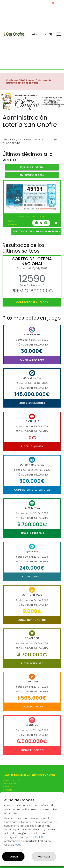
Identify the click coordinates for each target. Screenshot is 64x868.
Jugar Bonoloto (32, 663)
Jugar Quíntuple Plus (32, 620)
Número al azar (32, 175)
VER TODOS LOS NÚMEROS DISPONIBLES (36, 231)
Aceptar (13, 857)
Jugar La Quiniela (32, 446)
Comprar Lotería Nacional (32, 490)
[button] (5, 106)
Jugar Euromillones (32, 403)
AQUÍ (17, 845)
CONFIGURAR (36, 837)
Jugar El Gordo (32, 750)
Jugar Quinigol (32, 577)
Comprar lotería (11, 783)
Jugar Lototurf (32, 707)
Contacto (8, 790)
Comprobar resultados (32, 302)
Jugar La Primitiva (32, 533)
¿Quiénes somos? (12, 780)
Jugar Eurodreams (32, 360)
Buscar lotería (32, 167)
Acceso (39, 34)
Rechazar (44, 857)
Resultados (8, 787)
